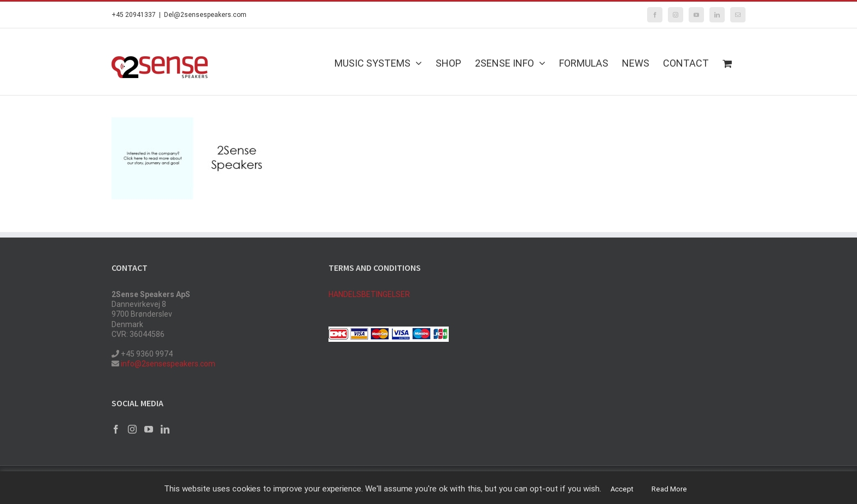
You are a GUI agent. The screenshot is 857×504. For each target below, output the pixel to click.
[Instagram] (132, 429)
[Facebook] (116, 429)
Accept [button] (622, 489)
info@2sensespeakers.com (167, 364)
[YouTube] (149, 429)
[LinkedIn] (165, 429)
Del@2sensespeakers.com (205, 15)
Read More (669, 489)
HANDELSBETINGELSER (369, 294)
